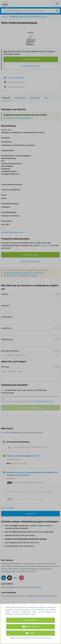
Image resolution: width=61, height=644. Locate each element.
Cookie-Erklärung (45, 638)
